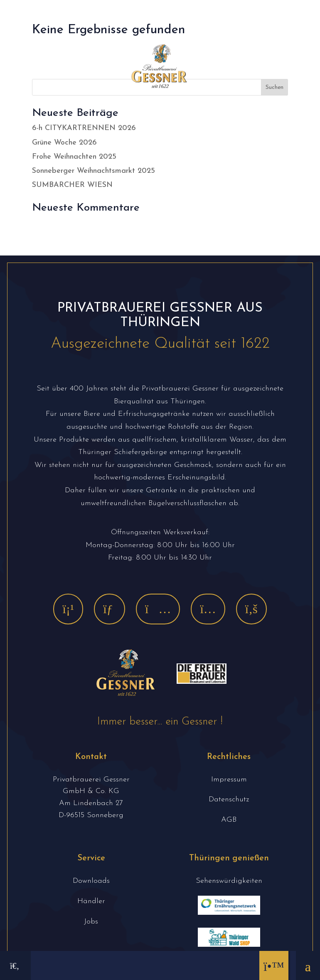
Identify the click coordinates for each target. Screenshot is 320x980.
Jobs (91, 922)
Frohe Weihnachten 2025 (74, 157)
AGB (229, 820)
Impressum (229, 780)
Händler (91, 901)
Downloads (91, 881)
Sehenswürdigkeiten (229, 881)
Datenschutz (229, 799)
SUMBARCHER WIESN (72, 185)
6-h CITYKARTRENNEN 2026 (84, 128)
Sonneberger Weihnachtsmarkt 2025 (94, 171)
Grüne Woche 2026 (64, 143)
